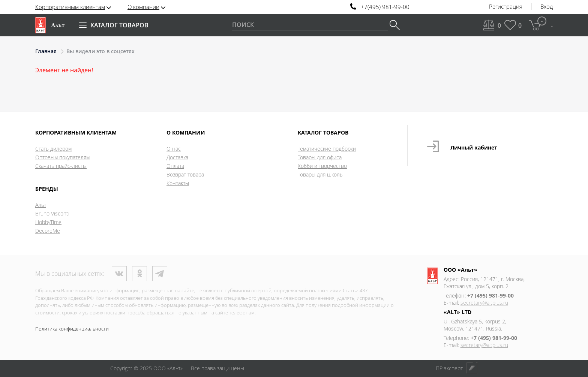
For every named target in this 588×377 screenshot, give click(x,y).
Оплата (175, 166)
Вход (547, 7)
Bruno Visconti (52, 213)
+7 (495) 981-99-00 (490, 295)
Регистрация (506, 7)
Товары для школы (321, 174)
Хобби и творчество (322, 166)
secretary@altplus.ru (484, 303)
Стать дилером (53, 149)
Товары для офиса (320, 157)
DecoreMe (48, 231)
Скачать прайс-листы (61, 166)
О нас (174, 149)
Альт (41, 205)
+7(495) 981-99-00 (385, 7)
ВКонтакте (119, 274)
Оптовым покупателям (62, 157)
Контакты (178, 183)
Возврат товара (185, 174)
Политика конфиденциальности (72, 329)
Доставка (177, 157)
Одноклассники (139, 274)
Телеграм (160, 274)
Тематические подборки (327, 149)
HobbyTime (48, 222)
